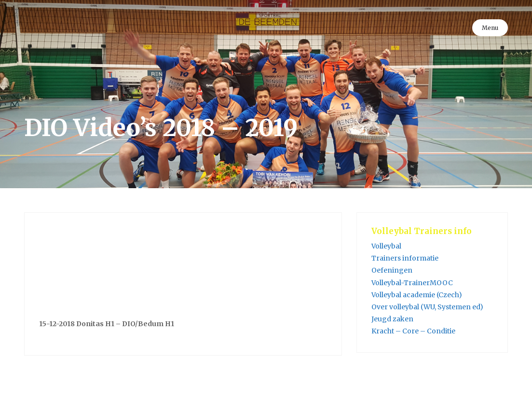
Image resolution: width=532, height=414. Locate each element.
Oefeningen (392, 270)
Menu (490, 28)
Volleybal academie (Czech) (417, 295)
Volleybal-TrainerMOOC (412, 283)
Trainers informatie (405, 258)
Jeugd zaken (392, 319)
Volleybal (386, 246)
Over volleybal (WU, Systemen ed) (427, 307)
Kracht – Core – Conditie (413, 331)
